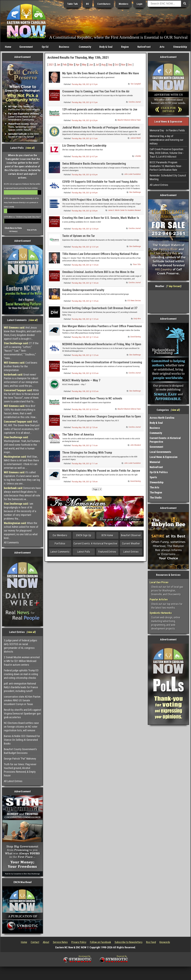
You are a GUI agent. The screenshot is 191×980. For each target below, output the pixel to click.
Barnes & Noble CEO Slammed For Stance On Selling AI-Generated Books (22, 740)
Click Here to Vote (13, 228)
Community (85, 47)
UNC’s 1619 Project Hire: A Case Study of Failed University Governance (98, 201)
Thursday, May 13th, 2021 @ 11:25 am (85, 355)
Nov (123, 65)
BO (88, 4)
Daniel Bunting (136, 337)
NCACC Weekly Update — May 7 (81, 380)
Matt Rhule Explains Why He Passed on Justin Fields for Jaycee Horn (101, 472)
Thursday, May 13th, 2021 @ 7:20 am (85, 427)
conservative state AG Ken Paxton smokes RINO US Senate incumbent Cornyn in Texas (22, 700)
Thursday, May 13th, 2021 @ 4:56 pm (85, 175)
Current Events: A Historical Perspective (95, 544)
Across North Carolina (162, 418)
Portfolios (60, 544)
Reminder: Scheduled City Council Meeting (168, 177)
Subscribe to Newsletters (129, 942)
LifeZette (138, 156)
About (46, 942)
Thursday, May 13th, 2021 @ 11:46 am (85, 283)
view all (30, 148)
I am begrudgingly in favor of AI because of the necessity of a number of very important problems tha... (20, 511)
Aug (103, 65)
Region (125, 47)
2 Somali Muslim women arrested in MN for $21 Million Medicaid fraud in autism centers (22, 661)
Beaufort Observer (131, 535)
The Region (156, 492)
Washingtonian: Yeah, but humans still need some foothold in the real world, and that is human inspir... (22, 445)
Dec (130, 65)
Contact (35, 942)
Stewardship (180, 47)
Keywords (165, 942)
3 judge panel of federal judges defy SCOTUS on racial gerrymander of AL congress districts (21, 646)
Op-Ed (45, 47)
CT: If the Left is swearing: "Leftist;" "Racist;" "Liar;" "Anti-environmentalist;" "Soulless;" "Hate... (21, 351)
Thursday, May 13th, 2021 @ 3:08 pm (85, 211)
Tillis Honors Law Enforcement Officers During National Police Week (100, 256)
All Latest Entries (13, 781)
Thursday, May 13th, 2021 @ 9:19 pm (85, 84)
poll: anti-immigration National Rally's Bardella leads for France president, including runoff (21, 687)
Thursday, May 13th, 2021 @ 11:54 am (85, 265)
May (84, 65)
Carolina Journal (135, 102)
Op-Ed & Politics (159, 472)
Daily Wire (137, 319)
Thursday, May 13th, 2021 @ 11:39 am (85, 301)
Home (8, 47)
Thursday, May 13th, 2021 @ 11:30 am (85, 337)
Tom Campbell (136, 84)
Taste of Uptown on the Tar (79, 236)
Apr (78, 65)
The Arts (154, 487)
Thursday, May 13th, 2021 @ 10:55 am (85, 373)
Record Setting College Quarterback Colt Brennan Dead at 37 (100, 308)
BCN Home (107, 535)
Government (26, 47)
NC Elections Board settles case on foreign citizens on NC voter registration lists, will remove (21, 727)
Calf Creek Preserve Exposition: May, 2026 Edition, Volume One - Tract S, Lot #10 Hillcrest (167, 153)
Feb (65, 65)
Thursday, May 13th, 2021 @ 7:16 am (85, 446)
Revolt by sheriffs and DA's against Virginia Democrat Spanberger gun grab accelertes (23, 714)
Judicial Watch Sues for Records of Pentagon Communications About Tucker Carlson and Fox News (101, 129)
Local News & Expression (164, 457)
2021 (51, 65)
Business (64, 47)
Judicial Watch (135, 138)
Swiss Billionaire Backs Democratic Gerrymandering (94, 164)
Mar (71, 65)
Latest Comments (60, 552)
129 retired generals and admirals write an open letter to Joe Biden (100, 111)
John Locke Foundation (132, 174)
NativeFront (144, 47)
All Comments (11, 542)
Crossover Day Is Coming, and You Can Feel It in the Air (96, 91)
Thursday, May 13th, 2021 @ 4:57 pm (85, 157)
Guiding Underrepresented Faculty (83, 290)
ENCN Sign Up (84, 535)
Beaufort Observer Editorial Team (129, 120)
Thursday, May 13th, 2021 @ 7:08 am (85, 482)
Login (140, 4)
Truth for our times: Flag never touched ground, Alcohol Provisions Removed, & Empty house (20, 770)
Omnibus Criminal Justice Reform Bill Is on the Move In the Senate (98, 274)
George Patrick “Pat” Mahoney (20, 759)
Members (124, 4)
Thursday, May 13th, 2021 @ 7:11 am (85, 464)
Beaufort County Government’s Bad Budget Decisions (20, 751)
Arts (162, 47)
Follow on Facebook (100, 942)
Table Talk (72, 4)
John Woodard (135, 445)
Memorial (155, 462)
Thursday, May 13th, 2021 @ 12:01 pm (85, 247)
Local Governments (160, 452)
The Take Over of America (78, 434)
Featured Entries (107, 552)
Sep (110, 65)
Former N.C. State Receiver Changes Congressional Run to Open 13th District (102, 418)
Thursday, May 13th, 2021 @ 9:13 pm (85, 102)
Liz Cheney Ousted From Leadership (84, 146)
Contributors (104, 4)
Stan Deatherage (135, 192)
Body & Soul (106, 47)
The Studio (156, 498)
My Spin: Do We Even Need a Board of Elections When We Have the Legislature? (101, 75)
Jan (58, 65)
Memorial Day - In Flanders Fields (167, 130)
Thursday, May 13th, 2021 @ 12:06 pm (85, 229)
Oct (117, 65)
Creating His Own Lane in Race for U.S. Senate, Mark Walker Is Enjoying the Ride (101, 219)
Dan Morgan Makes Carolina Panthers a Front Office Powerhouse (102, 326)
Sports (153, 477)
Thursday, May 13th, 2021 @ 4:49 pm (85, 193)
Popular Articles (159, 599)
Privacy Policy (79, 942)
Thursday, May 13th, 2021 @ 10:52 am (85, 391)
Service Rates (60, 942)
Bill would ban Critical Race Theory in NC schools (92, 398)
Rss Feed (151, 942)
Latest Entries (131, 552)
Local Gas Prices (159, 582)
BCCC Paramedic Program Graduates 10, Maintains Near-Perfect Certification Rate (166, 166)
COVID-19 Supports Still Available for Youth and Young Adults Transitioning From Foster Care (100, 183)
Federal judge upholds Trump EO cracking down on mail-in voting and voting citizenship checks (21, 674)
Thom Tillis (137, 264)
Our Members (60, 535)
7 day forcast (174, 286)
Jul (97, 65)
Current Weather (131, 544)
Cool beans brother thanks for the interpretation (21, 366)
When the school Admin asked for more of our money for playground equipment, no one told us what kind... (21, 531)
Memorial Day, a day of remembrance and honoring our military (167, 140)
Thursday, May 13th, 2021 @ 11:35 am (85, 319)
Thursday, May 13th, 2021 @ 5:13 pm (85, 139)
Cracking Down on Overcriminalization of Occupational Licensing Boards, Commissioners (102, 364)
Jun (91, 65)
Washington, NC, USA (168, 301)
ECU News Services (134, 301)
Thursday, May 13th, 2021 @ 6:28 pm (85, 120)
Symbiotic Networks (161, 613)
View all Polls (32, 230)
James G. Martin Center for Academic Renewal (124, 210)
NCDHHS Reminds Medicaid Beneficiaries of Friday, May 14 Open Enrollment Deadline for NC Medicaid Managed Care (102, 346)
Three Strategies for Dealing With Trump (87, 453)
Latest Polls (84, 552)
